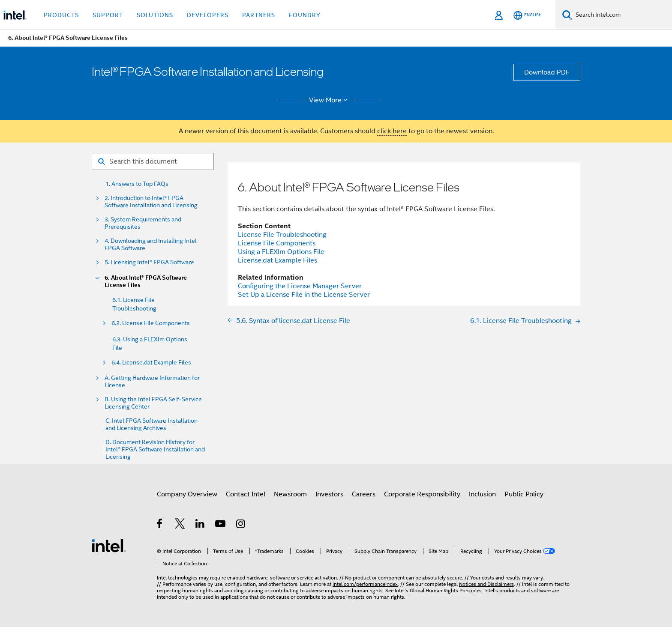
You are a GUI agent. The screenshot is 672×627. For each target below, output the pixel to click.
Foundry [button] (305, 15)
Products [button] (61, 15)
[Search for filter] (153, 161)
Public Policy (524, 494)
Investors (329, 494)
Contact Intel (246, 494)
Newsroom (290, 494)
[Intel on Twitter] (180, 525)
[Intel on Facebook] (160, 525)
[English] (528, 15)
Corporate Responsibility (422, 494)
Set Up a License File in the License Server (304, 295)
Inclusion (482, 494)
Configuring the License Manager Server (300, 286)
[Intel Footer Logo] (109, 545)
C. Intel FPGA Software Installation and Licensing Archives (151, 424)
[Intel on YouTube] (221, 525)
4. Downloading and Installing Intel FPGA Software (151, 245)
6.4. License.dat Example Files (151, 363)
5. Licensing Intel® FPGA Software (149, 262)
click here (392, 131)
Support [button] (108, 15)
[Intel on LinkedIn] (200, 525)
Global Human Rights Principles (446, 590)
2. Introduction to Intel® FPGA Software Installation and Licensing (151, 202)
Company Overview (187, 494)
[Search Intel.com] (622, 15)
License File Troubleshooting (282, 235)
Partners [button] (259, 15)
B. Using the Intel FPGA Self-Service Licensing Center (153, 403)
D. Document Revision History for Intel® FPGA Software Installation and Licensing (155, 449)
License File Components (277, 243)
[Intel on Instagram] (241, 525)
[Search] (567, 15)
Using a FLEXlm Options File (281, 252)
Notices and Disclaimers (486, 584)
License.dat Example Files (277, 260)
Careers (364, 494)
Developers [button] (208, 15)
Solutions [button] (155, 15)
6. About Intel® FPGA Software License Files (146, 281)
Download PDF (547, 72)
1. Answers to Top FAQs (137, 184)
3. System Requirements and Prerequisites (143, 223)
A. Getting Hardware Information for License (152, 382)
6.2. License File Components (151, 323)
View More (330, 100)
